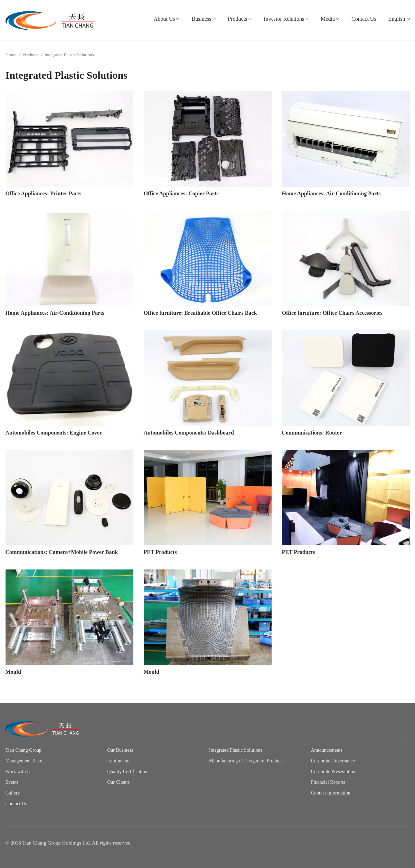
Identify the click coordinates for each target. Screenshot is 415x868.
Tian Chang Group (24, 750)
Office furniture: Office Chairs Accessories (332, 313)
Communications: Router (312, 433)
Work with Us (19, 772)
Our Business (120, 750)
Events (12, 782)
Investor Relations (284, 19)
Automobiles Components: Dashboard (189, 433)
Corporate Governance (333, 761)
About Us (164, 19)
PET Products (160, 552)
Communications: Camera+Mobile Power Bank (62, 552)
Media (328, 19)
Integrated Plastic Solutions (236, 750)
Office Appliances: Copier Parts (181, 193)
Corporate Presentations (334, 772)
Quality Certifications (128, 772)
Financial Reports (328, 782)
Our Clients (118, 782)
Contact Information (331, 793)
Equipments (119, 761)
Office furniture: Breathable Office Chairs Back (200, 313)
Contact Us (364, 19)
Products (237, 19)
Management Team (24, 761)
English (397, 19)
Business (201, 19)
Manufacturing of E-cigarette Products (246, 761)
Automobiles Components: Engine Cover (54, 433)
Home (11, 55)
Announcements (327, 750)
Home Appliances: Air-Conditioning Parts (331, 193)
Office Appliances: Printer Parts (44, 193)
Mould (13, 672)
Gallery (13, 793)
